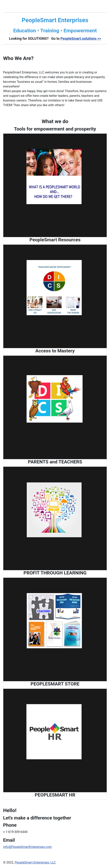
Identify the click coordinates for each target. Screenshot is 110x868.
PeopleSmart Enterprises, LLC (35, 862)
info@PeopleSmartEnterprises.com (27, 847)
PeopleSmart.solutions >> (81, 38)
